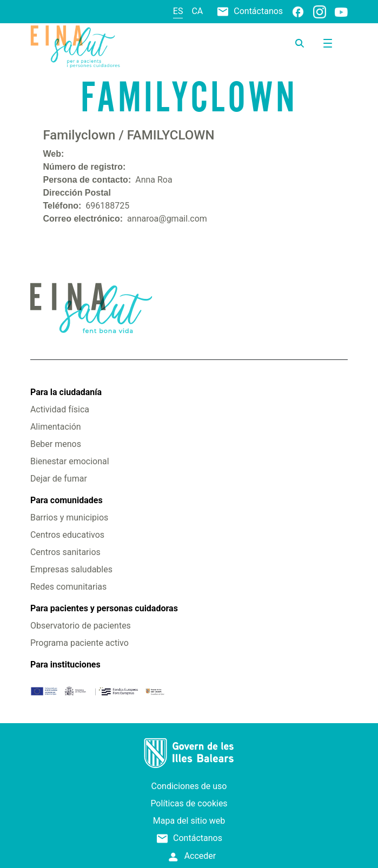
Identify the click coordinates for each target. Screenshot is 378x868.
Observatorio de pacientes (81, 626)
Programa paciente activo (79, 643)
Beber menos (56, 444)
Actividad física (60, 409)
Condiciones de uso (189, 786)
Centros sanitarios (65, 552)
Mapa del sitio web (189, 821)
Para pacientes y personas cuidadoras (104, 608)
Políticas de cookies (189, 803)
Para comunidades (67, 500)
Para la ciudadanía (66, 392)
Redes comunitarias (68, 587)
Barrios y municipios (69, 518)
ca (197, 11)
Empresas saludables (71, 569)
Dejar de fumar (59, 479)
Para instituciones (65, 665)
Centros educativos (67, 535)
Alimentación (56, 427)
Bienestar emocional (70, 461)
